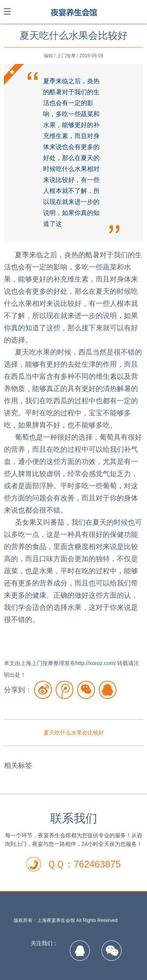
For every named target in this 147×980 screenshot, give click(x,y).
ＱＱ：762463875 (84, 864)
